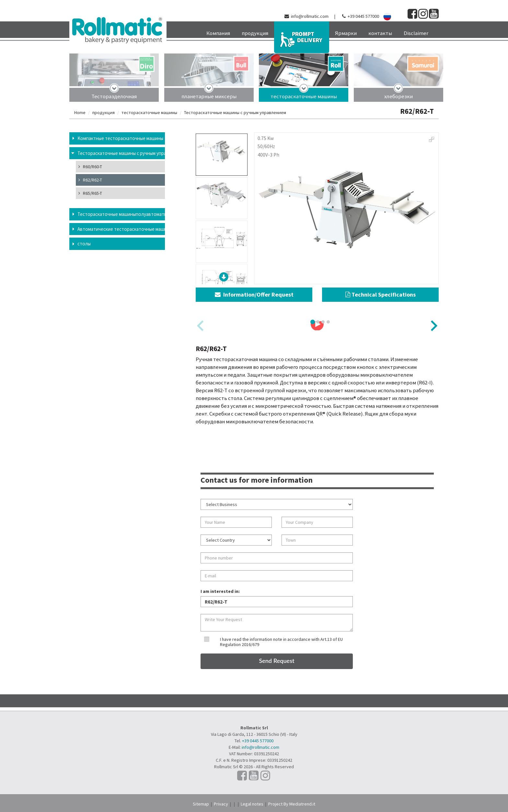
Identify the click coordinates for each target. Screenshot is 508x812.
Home (80, 112)
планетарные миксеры (209, 96)
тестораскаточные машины (304, 96)
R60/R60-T (90, 167)
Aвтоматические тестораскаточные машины (121, 229)
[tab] (313, 322)
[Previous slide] (201, 326)
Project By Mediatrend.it (292, 804)
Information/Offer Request (254, 294)
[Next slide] (433, 326)
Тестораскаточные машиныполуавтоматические (121, 214)
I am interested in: (220, 591)
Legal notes (252, 804)
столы (84, 244)
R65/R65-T (90, 193)
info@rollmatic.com (310, 16)
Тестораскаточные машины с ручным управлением (235, 112)
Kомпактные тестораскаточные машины (120, 138)
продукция (104, 112)
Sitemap (201, 804)
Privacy (221, 804)
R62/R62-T (90, 180)
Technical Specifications (381, 294)
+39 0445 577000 (363, 16)
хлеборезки (398, 96)
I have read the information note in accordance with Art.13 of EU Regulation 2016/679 (281, 642)
